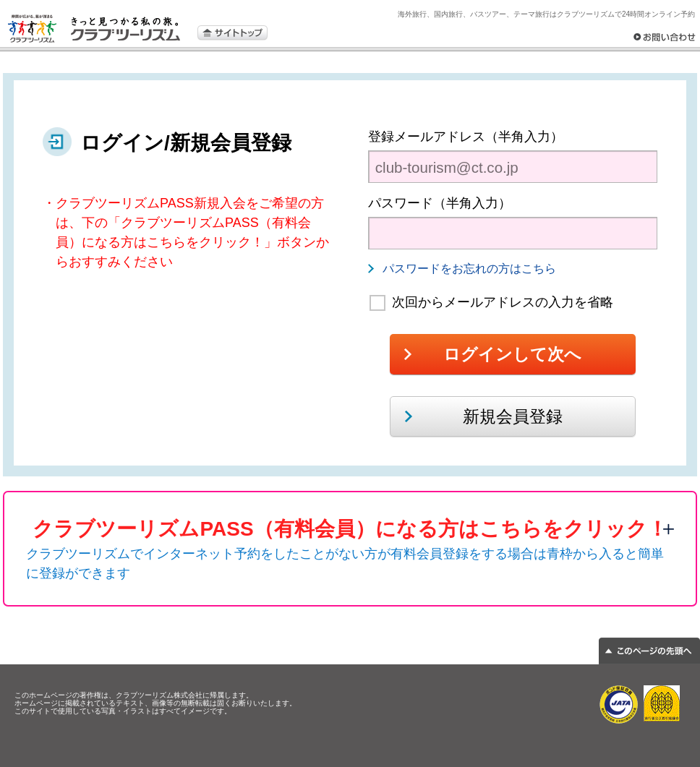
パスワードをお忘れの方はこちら (469, 269)
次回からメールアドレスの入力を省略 (503, 302)
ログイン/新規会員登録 (186, 143)
